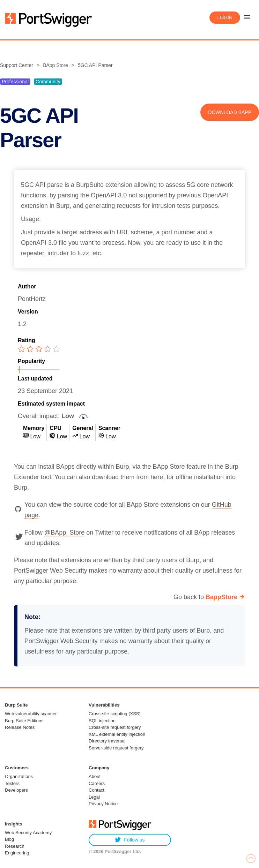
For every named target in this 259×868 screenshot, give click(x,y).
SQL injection (102, 721)
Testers (12, 783)
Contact (97, 790)
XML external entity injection (117, 734)
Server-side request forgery (116, 748)
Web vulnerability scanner (31, 714)
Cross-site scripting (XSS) (115, 714)
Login (225, 17)
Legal (94, 797)
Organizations (19, 776)
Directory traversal (107, 741)
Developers (16, 790)
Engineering (17, 853)
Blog (9, 839)
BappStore (221, 597)
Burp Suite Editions (24, 721)
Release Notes (20, 727)
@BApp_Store (64, 533)
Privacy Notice (103, 804)
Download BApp (230, 112)
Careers (97, 783)
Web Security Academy (28, 833)
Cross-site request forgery (115, 727)
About (95, 776)
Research (15, 846)
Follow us (130, 840)
